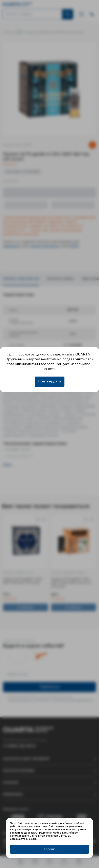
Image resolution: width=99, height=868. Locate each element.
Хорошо (50, 849)
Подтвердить (50, 382)
